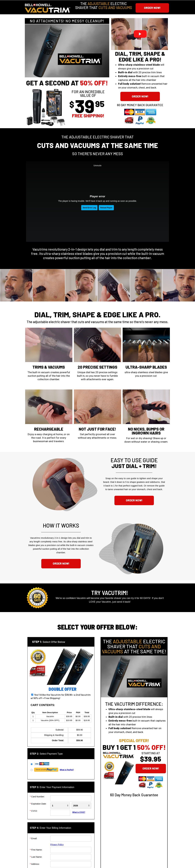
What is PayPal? (67, 770)
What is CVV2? (79, 812)
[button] (152, 8)
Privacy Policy (57, 845)
